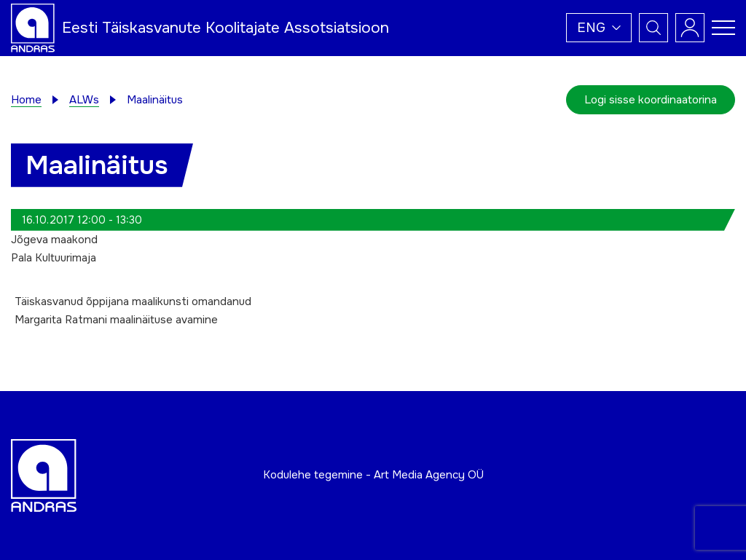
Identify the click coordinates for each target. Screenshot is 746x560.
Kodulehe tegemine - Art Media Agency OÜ (373, 475)
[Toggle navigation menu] (723, 28)
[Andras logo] (33, 27)
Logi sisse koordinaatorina (651, 100)
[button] (599, 28)
